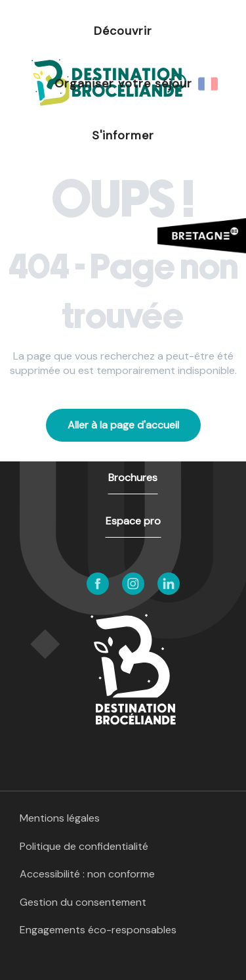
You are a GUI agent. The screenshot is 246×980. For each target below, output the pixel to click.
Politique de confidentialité (84, 846)
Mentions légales (60, 818)
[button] (209, 83)
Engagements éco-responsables (98, 930)
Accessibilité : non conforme (87, 874)
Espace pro (133, 521)
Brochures (133, 478)
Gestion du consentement (83, 902)
